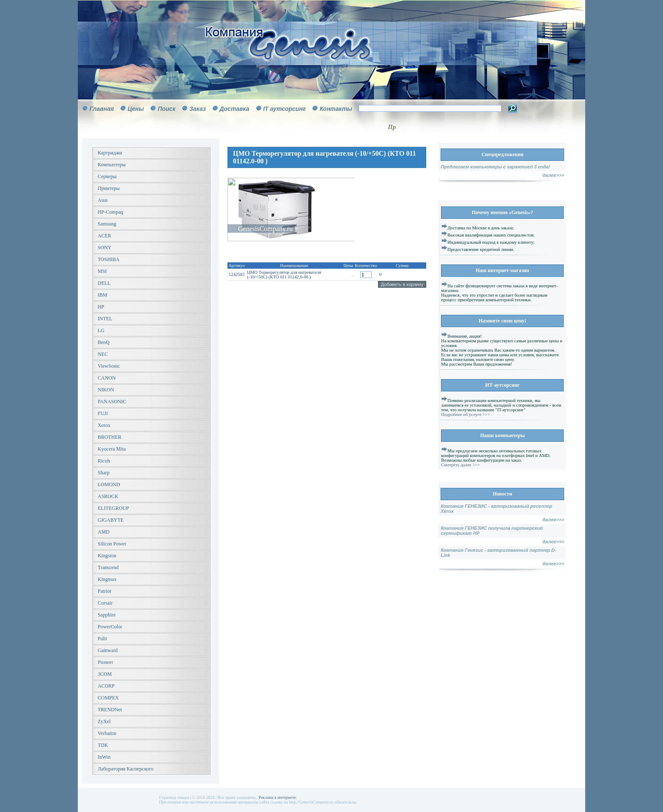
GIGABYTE (111, 520)
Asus (103, 200)
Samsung (107, 224)
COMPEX (108, 698)
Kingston (107, 556)
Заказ (198, 109)
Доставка (234, 109)
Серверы (107, 176)
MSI (102, 271)
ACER (104, 236)
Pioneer (105, 662)
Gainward (108, 650)
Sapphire (107, 615)
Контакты (336, 109)
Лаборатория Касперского (126, 769)
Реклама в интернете (277, 797)
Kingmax (107, 579)
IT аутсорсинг (284, 109)
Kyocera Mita (112, 449)
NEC (103, 354)
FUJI (103, 413)
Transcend (108, 567)
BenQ (104, 342)
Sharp (104, 473)
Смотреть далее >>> (460, 465)
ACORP (106, 686)
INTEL (105, 319)
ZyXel (104, 721)
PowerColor (110, 627)
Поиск (167, 109)
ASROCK (108, 496)
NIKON (106, 390)
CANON (107, 378)
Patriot (104, 591)
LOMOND (109, 484)
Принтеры (109, 188)
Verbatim (107, 733)
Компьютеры (112, 165)
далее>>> (553, 175)
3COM (105, 674)
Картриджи (110, 153)
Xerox (104, 425)
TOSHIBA (109, 259)
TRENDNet (110, 710)
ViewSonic (109, 366)
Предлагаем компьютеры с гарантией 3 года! (495, 167)
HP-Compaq (110, 212)
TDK (103, 745)
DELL (104, 283)
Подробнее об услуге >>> (466, 414)
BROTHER (110, 437)
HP (101, 307)
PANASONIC (112, 402)
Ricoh (104, 461)
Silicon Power (112, 544)
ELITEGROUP (113, 508)
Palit (102, 639)
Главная (102, 109)
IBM (103, 295)
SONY (105, 248)
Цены (136, 109)
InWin (104, 757)
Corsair (105, 603)
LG (101, 330)
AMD (104, 532)
